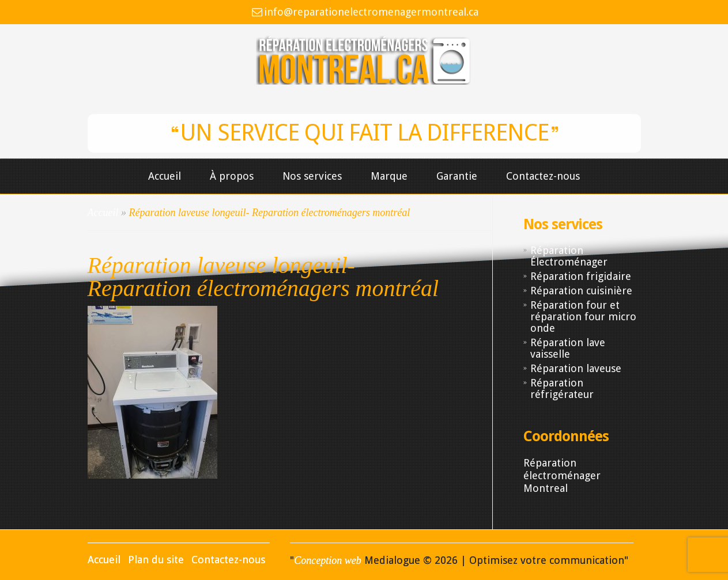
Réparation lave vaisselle (568, 348)
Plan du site (156, 560)
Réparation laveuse (576, 368)
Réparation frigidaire (581, 276)
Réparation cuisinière (581, 291)
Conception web (327, 560)
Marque (389, 176)
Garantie (457, 176)
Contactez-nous (543, 176)
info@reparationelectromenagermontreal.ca (371, 12)
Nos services (312, 176)
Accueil (165, 176)
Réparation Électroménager (569, 256)
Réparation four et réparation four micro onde (583, 316)
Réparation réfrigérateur (562, 388)
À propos (232, 176)
